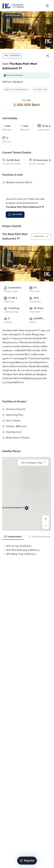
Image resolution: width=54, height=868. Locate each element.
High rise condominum (16, 90)
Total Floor (35, 312)
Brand (32, 322)
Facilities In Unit (12, 175)
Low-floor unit (40, 90)
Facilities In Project (14, 402)
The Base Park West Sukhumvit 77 (15, 237)
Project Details (12, 226)
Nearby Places (11, 451)
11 (5, 138)
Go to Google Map (33, 463)
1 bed (6, 126)
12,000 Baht (11, 160)
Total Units (35, 292)
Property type (11, 292)
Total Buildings (11, 312)
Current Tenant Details (17, 153)
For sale (27, 100)
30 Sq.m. (42, 126)
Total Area (9, 302)
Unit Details (10, 118)
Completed (35, 302)
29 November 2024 (38, 160)
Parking (8, 322)
